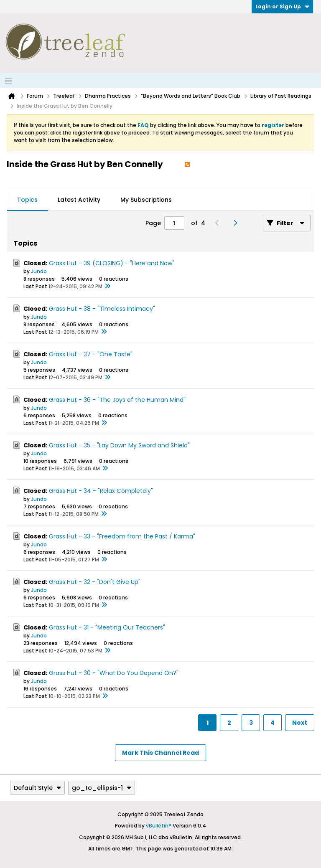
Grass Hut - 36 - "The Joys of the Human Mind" (117, 400)
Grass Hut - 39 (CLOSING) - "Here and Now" (112, 263)
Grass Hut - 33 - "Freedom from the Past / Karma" (122, 536)
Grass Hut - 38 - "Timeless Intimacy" (102, 309)
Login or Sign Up (282, 6)
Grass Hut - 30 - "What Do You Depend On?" (114, 673)
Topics (27, 200)
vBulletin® (159, 826)
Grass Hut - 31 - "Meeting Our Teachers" (107, 627)
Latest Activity (79, 200)
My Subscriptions (146, 200)
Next (300, 723)
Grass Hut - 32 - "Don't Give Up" (95, 582)
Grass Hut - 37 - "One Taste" (91, 354)
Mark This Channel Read (160, 753)
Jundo (39, 271)
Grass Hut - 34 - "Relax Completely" (101, 491)
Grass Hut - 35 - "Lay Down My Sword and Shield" (119, 445)
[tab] (27, 200)
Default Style (37, 788)
